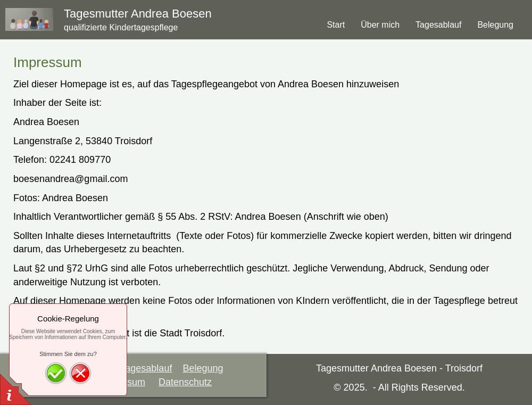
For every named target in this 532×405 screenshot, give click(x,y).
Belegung (203, 368)
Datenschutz (185, 382)
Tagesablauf (146, 368)
